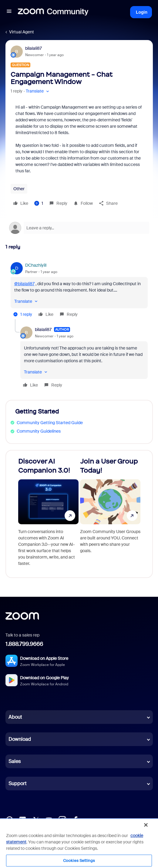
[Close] (146, 825)
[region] (79, 843)
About (15, 717)
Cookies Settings (79, 861)
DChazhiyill (36, 265)
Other (19, 189)
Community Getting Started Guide (50, 423)
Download (20, 739)
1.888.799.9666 (24, 644)
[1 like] (39, 203)
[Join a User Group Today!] (110, 514)
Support (17, 784)
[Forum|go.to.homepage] (53, 12)
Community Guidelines (39, 431)
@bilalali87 (24, 284)
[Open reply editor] (79, 228)
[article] (79, 291)
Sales (15, 761)
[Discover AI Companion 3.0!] (48, 514)
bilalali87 (34, 48)
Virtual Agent (22, 32)
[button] (9, 12)
